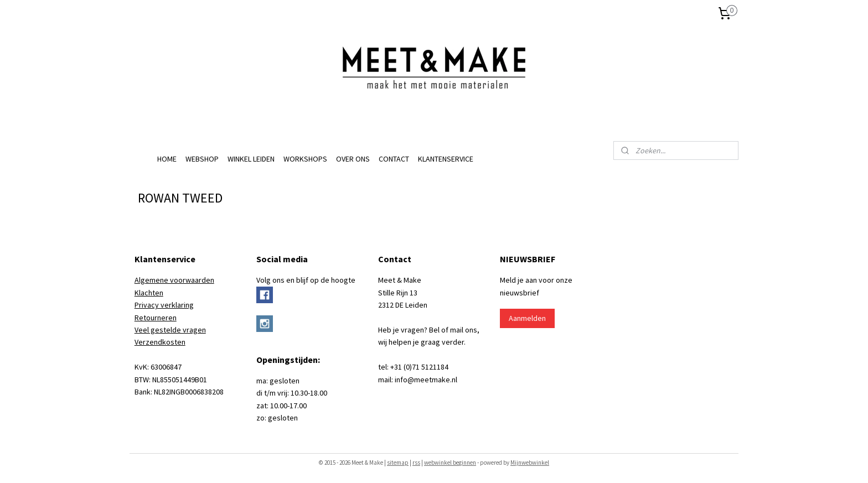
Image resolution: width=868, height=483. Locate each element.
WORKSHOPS (305, 159)
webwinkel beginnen (450, 463)
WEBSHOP (202, 159)
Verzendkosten (160, 342)
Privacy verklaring (164, 305)
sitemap (398, 463)
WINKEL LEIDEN (251, 159)
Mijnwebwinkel (530, 463)
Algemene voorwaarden (174, 280)
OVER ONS (353, 159)
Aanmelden (527, 318)
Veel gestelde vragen (170, 330)
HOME (167, 159)
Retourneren (156, 318)
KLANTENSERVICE (446, 159)
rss (416, 463)
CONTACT (394, 159)
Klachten (149, 293)
